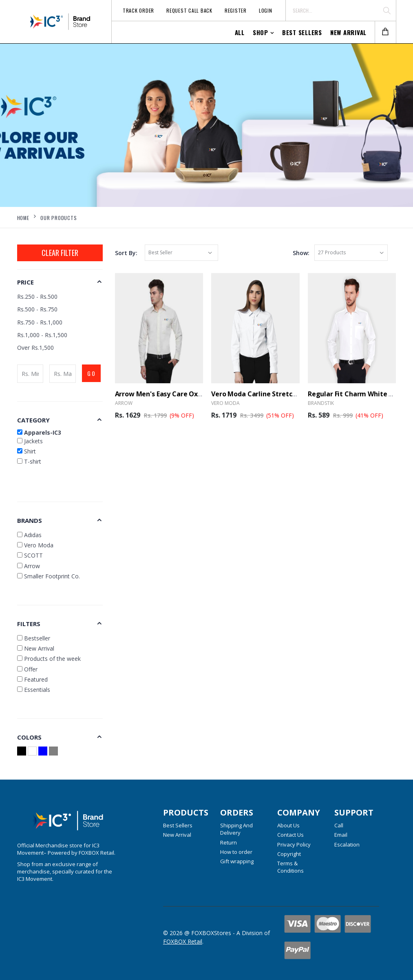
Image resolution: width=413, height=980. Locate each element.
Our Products (59, 218)
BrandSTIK (321, 403)
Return (229, 842)
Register (236, 10)
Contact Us (290, 835)
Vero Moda (225, 403)
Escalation (347, 844)
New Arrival (348, 32)
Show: (301, 253)
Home (23, 218)
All (240, 32)
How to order (236, 852)
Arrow (124, 403)
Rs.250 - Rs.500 (37, 297)
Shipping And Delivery (236, 829)
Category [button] (33, 420)
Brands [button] (30, 520)
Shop (261, 32)
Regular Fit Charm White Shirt (356, 394)
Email (341, 835)
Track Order (138, 10)
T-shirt (29, 461)
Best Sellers (302, 32)
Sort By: (126, 253)
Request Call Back (189, 10)
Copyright (289, 854)
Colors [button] (29, 737)
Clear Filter (60, 253)
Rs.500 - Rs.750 (37, 309)
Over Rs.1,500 (35, 348)
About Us (288, 825)
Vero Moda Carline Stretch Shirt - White (275, 394)
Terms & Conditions (290, 867)
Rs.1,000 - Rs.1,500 (42, 335)
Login (266, 10)
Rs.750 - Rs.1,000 (40, 322)
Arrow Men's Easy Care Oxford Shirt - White (184, 394)
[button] (385, 32)
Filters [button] (29, 624)
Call (339, 825)
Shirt (27, 451)
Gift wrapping (237, 861)
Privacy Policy (294, 844)
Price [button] (25, 282)
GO (92, 373)
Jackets (30, 441)
